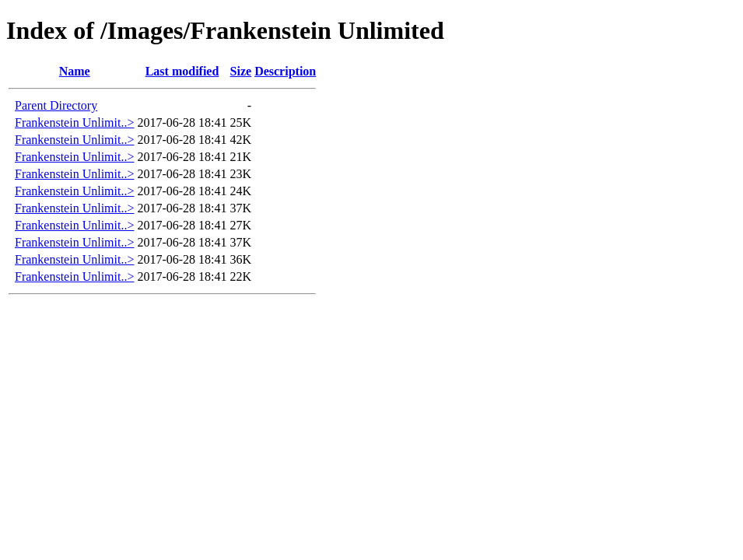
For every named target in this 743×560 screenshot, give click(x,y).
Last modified (182, 71)
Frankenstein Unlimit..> (74, 122)
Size (241, 71)
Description (285, 71)
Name (75, 71)
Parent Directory (56, 105)
